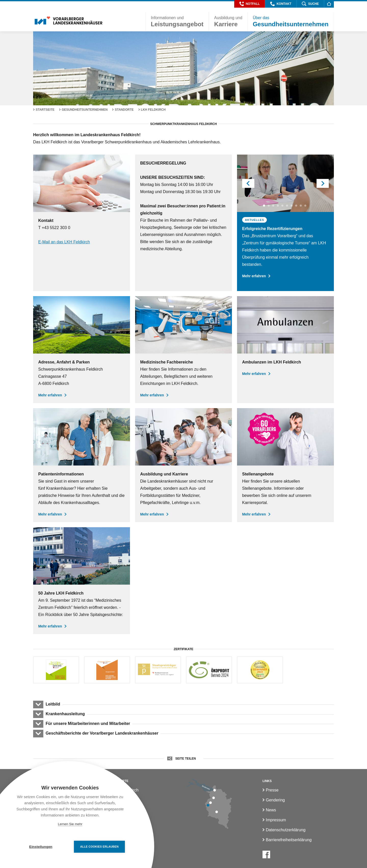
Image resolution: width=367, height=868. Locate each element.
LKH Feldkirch (153, 110)
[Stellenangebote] (285, 465)
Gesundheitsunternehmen (85, 110)
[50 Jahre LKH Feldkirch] (82, 581)
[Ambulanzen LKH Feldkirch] (285, 350)
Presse (272, 790)
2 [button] (269, 206)
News (271, 810)
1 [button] (265, 206)
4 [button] (279, 206)
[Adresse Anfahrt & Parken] (82, 350)
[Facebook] (266, 854)
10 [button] (306, 206)
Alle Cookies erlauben (100, 847)
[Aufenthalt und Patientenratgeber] (82, 465)
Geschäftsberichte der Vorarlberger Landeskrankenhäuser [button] (102, 733)
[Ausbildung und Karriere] (183, 465)
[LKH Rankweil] (211, 803)
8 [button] (297, 206)
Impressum (276, 820)
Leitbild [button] (53, 704)
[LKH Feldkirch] (183, 350)
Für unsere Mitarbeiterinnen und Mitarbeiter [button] (88, 724)
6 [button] (288, 206)
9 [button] (302, 206)
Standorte (124, 110)
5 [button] (283, 206)
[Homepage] (329, 4)
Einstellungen (41, 847)
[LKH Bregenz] (215, 790)
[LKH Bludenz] (217, 812)
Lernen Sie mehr (70, 824)
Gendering (275, 800)
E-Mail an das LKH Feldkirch (64, 242)
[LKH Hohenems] (214, 798)
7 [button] (292, 206)
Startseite (45, 110)
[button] (250, 4)
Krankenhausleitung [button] (65, 714)
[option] (285, 219)
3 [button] (274, 206)
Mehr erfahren (256, 276)
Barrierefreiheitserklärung (289, 840)
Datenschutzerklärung (286, 830)
